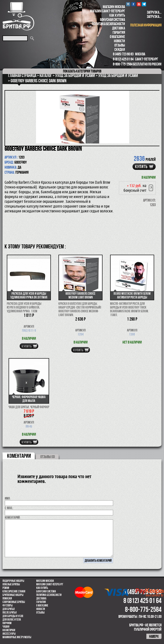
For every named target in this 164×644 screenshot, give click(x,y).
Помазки (7, 598)
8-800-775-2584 (123, 64)
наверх (154, 636)
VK (128, 4)
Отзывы (120, 45)
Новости (119, 41)
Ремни (6, 588)
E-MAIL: (9, 508)
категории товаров (82, 71)
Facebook (133, 4)
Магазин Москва (114, 7)
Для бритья (9, 609)
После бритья (10, 613)
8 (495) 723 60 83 (123, 54)
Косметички (9, 630)
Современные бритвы (14, 602)
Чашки (6, 627)
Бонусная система (112, 20)
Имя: (8, 498)
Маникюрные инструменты (17, 637)
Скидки (120, 49)
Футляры (8, 605)
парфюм (7, 623)
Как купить (117, 15)
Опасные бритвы (11, 584)
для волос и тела (12, 620)
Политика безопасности (108, 24)
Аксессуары (9, 634)
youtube (139, 4)
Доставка (119, 28)
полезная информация (146, 25)
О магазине (117, 37)
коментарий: (13, 517)
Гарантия (119, 32)
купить (141, 167)
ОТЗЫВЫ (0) (48, 457)
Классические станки (14, 591)
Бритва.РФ (18, 16)
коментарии (19, 456)
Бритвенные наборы (13, 595)
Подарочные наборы (13, 581)
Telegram (144, 4)
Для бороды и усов (13, 616)
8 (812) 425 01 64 (123, 59)
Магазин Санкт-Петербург (107, 11)
